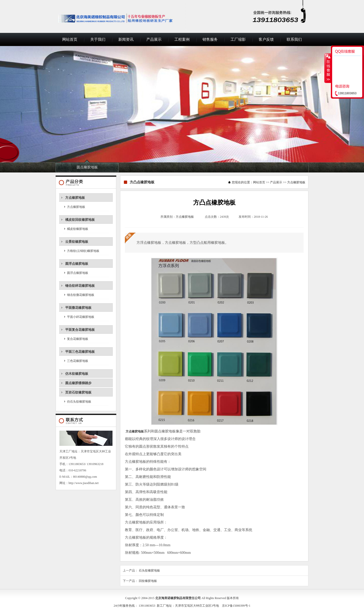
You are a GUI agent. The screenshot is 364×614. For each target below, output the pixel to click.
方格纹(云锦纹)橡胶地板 (83, 251)
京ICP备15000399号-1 (236, 606)
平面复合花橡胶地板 (80, 330)
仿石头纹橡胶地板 (79, 402)
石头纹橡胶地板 (149, 571)
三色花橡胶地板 (78, 361)
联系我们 (294, 39)
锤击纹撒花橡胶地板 (81, 295)
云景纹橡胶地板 (77, 242)
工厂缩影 (238, 39)
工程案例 (182, 39)
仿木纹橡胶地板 (77, 374)
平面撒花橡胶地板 (78, 308)
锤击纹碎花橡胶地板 (80, 286)
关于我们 (98, 39)
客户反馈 (266, 39)
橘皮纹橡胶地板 (78, 229)
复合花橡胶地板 (78, 339)
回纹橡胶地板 (148, 581)
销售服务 (210, 39)
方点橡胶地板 (75, 198)
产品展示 (154, 39)
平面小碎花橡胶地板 (81, 317)
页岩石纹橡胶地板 (78, 392)
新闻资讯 (126, 39)
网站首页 (70, 39)
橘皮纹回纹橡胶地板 (80, 220)
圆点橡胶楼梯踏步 (78, 383)
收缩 (328, 68)
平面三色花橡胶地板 (80, 352)
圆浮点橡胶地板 (77, 264)
